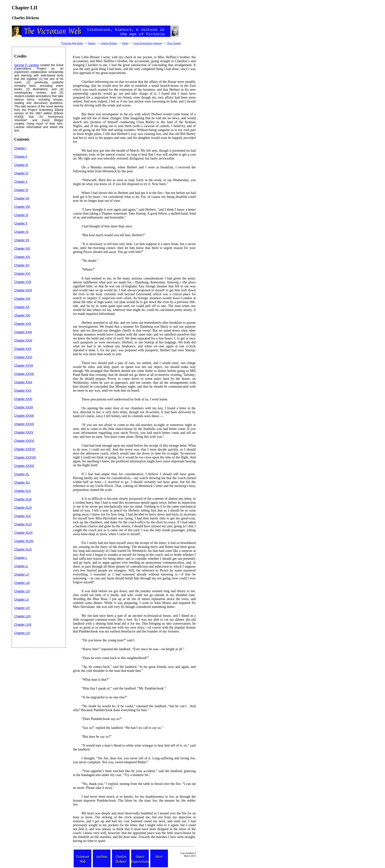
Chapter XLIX (23, 549)
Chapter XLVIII (24, 541)
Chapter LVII (22, 616)
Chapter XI (21, 232)
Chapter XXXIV (24, 424)
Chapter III (21, 165)
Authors (92, 43)
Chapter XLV (23, 516)
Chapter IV (21, 173)
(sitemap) (148, 43)
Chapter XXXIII (24, 416)
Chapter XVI (22, 274)
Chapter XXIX (23, 382)
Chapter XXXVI (24, 441)
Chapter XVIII (23, 290)
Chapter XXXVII (25, 449)
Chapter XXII (23, 324)
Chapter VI (21, 190)
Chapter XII (22, 240)
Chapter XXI (22, 315)
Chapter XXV (23, 349)
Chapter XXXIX (24, 466)
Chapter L (21, 558)
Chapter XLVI (23, 524)
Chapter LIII (22, 583)
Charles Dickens (109, 43)
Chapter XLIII (23, 499)
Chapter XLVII (23, 533)
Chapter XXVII (24, 366)
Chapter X (21, 223)
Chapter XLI (22, 483)
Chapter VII (22, 198)
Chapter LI (21, 566)
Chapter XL (22, 474)
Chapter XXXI (23, 399)
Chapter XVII (23, 282)
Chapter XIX (22, 299)
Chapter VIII (22, 207)
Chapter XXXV (24, 432)
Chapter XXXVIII (25, 457)
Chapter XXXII (24, 407)
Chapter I (20, 148)
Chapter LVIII (23, 625)
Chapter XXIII (23, 332)
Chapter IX (21, 215)
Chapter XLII (22, 491)
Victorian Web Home (73, 43)
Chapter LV (22, 600)
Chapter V (21, 182)
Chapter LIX (22, 633)
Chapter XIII (22, 249)
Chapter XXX (23, 391)
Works (125, 43)
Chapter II (21, 157)
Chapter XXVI (23, 357)
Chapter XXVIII (24, 374)
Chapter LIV (22, 591)
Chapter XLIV (23, 508)
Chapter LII (21, 574)
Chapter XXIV (23, 340)
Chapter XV (22, 265)
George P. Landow (27, 65)
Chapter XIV (22, 257)
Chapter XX (22, 307)
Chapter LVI (22, 608)
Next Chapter (174, 43)
